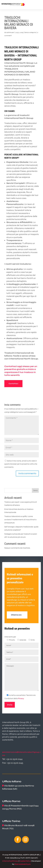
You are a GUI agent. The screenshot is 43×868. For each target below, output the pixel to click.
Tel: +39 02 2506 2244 (12, 759)
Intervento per (10, 637)
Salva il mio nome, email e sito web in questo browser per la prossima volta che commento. (21, 464)
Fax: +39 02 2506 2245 (13, 763)
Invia (10, 705)
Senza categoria (30, 32)
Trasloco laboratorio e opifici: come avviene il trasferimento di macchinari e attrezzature (20, 519)
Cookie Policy (25, 861)
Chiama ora (16, 615)
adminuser (10, 32)
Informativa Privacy (10, 861)
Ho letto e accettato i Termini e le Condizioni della (20, 697)
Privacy (21, 698)
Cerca (35, 490)
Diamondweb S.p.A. (23, 864)
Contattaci (13, 384)
